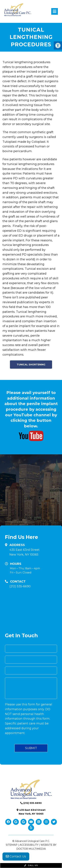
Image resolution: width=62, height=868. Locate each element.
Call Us (31, 865)
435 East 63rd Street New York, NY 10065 (24, 552)
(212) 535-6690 (20, 586)
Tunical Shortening (31, 365)
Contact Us (16, 856)
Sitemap (12, 845)
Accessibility (29, 845)
